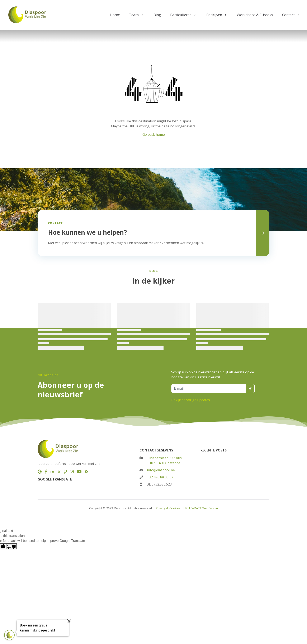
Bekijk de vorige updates (191, 400)
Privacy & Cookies (168, 508)
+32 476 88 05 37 (160, 477)
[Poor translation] (11, 546)
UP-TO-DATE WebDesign (201, 508)
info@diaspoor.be (161, 470)
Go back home (154, 134)
